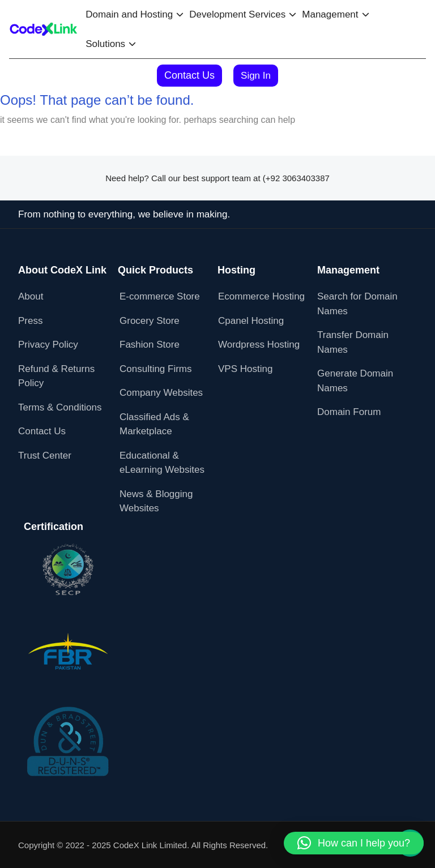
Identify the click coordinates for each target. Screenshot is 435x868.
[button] (354, 843)
